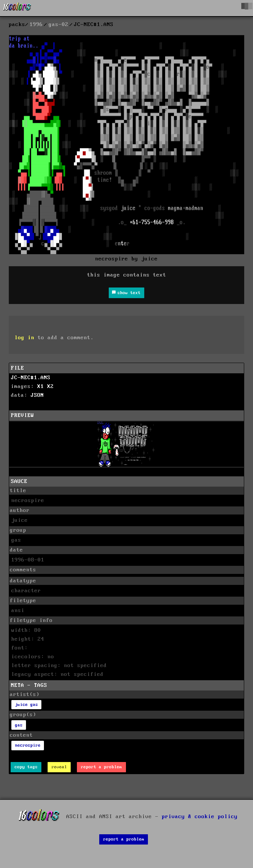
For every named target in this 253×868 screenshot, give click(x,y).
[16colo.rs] (17, 8)
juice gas (27, 705)
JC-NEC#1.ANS (31, 378)
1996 (36, 25)
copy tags (26, 767)
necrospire (28, 745)
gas (19, 725)
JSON (37, 395)
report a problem (101, 767)
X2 (51, 387)
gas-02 (59, 25)
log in (25, 338)
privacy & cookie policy (200, 817)
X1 (41, 387)
